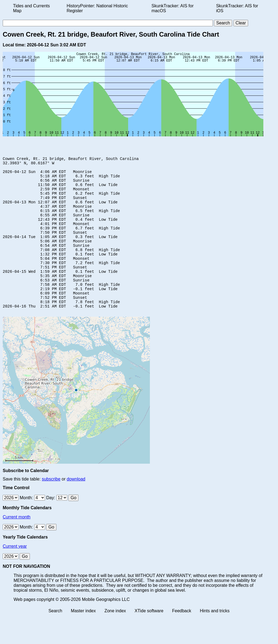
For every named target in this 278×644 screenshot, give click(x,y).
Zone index (115, 639)
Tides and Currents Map (31, 8)
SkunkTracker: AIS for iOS (237, 8)
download (76, 507)
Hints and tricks (215, 639)
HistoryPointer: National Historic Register (97, 8)
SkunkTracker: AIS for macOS (173, 8)
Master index (83, 639)
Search (55, 639)
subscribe (51, 507)
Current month (17, 545)
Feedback (182, 639)
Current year (15, 575)
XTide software (149, 639)
